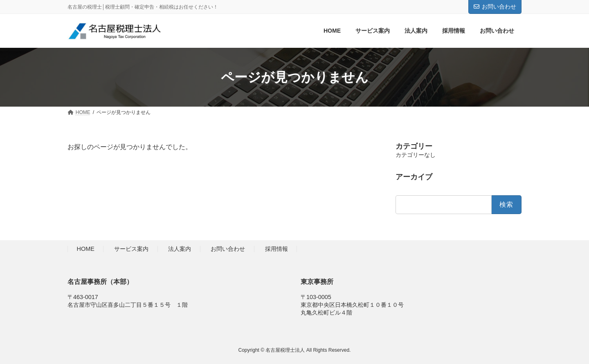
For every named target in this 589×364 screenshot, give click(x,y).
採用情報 (277, 249)
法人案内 (180, 249)
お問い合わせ (495, 7)
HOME (86, 249)
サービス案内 (131, 249)
